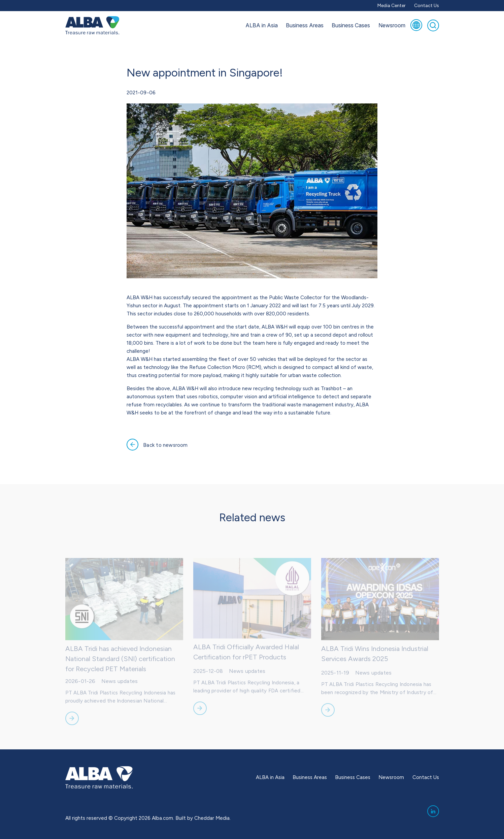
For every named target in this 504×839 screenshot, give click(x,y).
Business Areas (305, 25)
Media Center (392, 6)
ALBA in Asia (262, 25)
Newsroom (392, 25)
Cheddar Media (212, 818)
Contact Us (427, 6)
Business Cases (351, 25)
